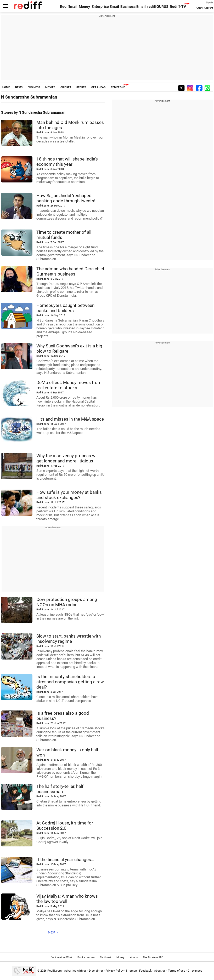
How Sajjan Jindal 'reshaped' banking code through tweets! (66, 198)
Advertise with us (75, 971)
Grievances (195, 971)
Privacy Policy (114, 971)
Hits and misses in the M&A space (70, 419)
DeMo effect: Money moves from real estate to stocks (69, 385)
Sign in (210, 3)
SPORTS (81, 87)
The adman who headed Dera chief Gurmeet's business (70, 271)
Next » (53, 932)
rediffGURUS (158, 7)
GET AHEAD (98, 87)
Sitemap (131, 971)
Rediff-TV (178, 7)
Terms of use (177, 971)
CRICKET (66, 87)
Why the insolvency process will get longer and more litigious (67, 458)
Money (84, 7)
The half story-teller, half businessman (60, 789)
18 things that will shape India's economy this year (67, 162)
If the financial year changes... (65, 859)
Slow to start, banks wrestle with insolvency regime (69, 639)
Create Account (205, 8)
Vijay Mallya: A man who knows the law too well (67, 899)
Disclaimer (96, 971)
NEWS (19, 87)
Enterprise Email (105, 7)
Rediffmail (69, 7)
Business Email (133, 7)
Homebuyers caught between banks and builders (65, 308)
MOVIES (50, 87)
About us (160, 971)
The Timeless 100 (153, 957)
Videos (134, 957)
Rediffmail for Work (61, 957)
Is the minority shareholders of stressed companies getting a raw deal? (70, 682)
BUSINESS (34, 87)
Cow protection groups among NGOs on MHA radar (67, 602)
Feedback (145, 971)
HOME (6, 87)
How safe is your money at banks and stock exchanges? (69, 495)
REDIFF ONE (118, 87)
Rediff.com (55, 971)
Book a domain (86, 957)
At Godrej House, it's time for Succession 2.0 (65, 826)
